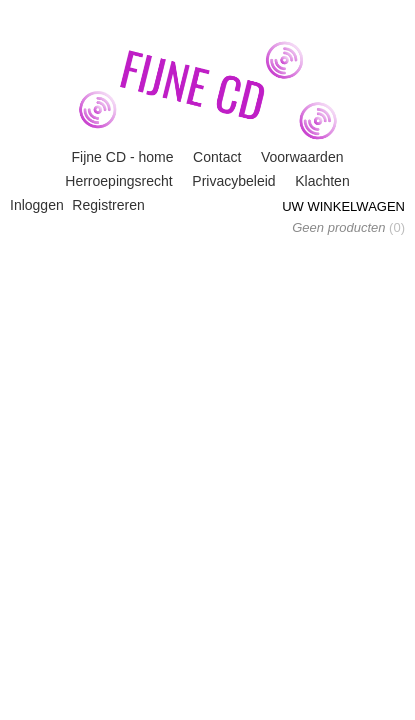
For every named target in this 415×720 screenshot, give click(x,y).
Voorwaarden (302, 157)
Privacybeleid (233, 181)
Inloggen (37, 205)
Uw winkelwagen (343, 206)
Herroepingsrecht (118, 181)
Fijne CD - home (123, 157)
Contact (217, 157)
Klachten (322, 181)
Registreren (108, 205)
